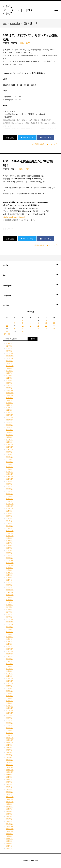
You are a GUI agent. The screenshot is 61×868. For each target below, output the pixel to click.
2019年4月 (9, 464)
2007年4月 (9, 816)
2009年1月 (9, 765)
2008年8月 (9, 777)
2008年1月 (9, 794)
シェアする (45, 138)
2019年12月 (10, 445)
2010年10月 (10, 713)
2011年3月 (9, 701)
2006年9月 (9, 834)
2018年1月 (9, 501)
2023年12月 (10, 353)
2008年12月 (10, 767)
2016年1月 (9, 558)
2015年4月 (9, 580)
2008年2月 (9, 792)
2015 (25, 23)
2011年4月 (9, 698)
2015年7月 (9, 573)
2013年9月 (9, 627)
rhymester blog (15, 23)
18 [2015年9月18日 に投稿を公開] (38, 326)
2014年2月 (9, 615)
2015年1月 (9, 587)
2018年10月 (10, 479)
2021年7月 (9, 400)
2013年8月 (9, 629)
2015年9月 (9, 568)
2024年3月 (9, 346)
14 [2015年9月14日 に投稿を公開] (7, 326)
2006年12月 (10, 826)
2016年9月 (9, 538)
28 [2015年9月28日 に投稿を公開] (7, 331)
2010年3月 (9, 730)
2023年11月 (10, 356)
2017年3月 (9, 523)
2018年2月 (9, 499)
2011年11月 (10, 681)
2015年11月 (10, 563)
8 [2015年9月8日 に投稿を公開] (15, 323)
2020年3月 (9, 437)
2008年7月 (9, 780)
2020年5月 (9, 432)
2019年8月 (9, 454)
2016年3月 (9, 553)
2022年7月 (9, 373)
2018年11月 (10, 477)
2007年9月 (9, 804)
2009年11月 (10, 740)
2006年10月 (10, 831)
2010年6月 (9, 723)
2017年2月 (9, 526)
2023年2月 (9, 361)
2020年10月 (10, 420)
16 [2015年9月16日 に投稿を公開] (23, 326)
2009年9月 (9, 745)
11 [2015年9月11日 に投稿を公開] (38, 323)
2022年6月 (9, 376)
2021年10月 (10, 395)
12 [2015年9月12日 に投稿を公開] (46, 323)
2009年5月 (9, 755)
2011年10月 (10, 683)
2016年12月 (10, 531)
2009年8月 (9, 748)
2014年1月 (9, 617)
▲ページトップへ (52, 144)
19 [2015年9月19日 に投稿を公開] (46, 326)
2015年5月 (9, 578)
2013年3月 (9, 642)
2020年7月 (9, 427)
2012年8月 (9, 659)
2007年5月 (9, 814)
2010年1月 (9, 735)
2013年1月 (9, 647)
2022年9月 (9, 368)
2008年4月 (9, 787)
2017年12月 (10, 504)
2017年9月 (9, 511)
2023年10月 (10, 358)
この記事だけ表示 (38, 144)
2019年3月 (9, 467)
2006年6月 (9, 841)
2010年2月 (9, 733)
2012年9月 (9, 656)
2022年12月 (10, 366)
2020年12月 (10, 415)
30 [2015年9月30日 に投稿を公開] (23, 331)
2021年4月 (9, 405)
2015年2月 (9, 585)
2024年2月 (9, 349)
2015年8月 (9, 570)
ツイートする (27, 138)
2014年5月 (9, 607)
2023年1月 (9, 363)
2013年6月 (9, 634)
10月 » (10, 334)
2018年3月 (9, 496)
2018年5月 (9, 491)
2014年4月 (9, 610)
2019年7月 (9, 457)
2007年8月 (9, 807)
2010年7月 (9, 720)
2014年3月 (9, 612)
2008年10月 (10, 772)
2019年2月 (9, 469)
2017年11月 (10, 506)
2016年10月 (10, 536)
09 (31, 23)
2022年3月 (9, 383)
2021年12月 (10, 390)
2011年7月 (9, 691)
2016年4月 (9, 550)
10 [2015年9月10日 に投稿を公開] (31, 323)
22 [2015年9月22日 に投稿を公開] (15, 329)
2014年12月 (10, 590)
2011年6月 (9, 693)
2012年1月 (9, 676)
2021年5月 (9, 403)
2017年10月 (10, 509)
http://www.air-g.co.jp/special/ (14, 217)
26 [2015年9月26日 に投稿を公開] (46, 329)
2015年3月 (9, 583)
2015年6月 (9, 575)
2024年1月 (9, 351)
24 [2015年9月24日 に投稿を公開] (31, 329)
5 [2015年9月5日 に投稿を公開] (46, 320)
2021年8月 (9, 398)
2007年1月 (9, 824)
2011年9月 (9, 686)
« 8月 (5, 334)
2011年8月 (9, 688)
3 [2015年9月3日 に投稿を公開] (31, 320)
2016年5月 (9, 548)
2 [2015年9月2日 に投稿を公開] (23, 320)
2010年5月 (9, 725)
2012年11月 (10, 651)
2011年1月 (9, 706)
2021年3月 (9, 408)
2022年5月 (9, 378)
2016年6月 (9, 546)
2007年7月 (9, 809)
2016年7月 (9, 543)
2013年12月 (10, 619)
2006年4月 (9, 846)
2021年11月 (10, 393)
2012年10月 (10, 654)
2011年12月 (10, 679)
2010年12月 (10, 708)
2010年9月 (9, 716)
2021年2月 (9, 410)
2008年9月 (9, 775)
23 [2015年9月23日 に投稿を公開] (23, 329)
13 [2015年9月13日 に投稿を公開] (54, 323)
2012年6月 (9, 664)
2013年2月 (9, 644)
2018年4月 (9, 494)
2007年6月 (9, 812)
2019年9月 (9, 452)
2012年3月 (9, 671)
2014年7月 (9, 602)
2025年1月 (9, 344)
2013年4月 (9, 639)
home (5, 23)
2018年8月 (9, 484)
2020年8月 (9, 425)
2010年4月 (9, 728)
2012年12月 (10, 649)
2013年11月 (10, 622)
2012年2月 (9, 674)
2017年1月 (9, 528)
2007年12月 (10, 797)
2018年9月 (9, 482)
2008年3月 (9, 789)
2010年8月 (9, 718)
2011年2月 (9, 703)
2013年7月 (9, 632)
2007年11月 (10, 799)
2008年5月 (9, 784)
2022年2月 (9, 385)
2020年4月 (9, 435)
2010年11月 (10, 711)
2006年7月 (9, 839)
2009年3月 (9, 760)
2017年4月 (9, 521)
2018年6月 (9, 489)
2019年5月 (9, 462)
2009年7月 (9, 750)
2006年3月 (9, 849)
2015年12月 (10, 560)
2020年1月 (9, 442)
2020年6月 (9, 430)
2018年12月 (10, 474)
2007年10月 (10, 802)
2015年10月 (10, 565)
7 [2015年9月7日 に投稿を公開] (7, 323)
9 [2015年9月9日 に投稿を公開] (23, 323)
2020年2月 (9, 440)
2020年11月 (10, 417)
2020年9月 (9, 422)
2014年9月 (9, 597)
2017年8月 (9, 514)
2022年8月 (9, 371)
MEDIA (21, 43)
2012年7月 (9, 661)
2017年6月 (9, 516)
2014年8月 (9, 600)
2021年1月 (9, 413)
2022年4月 (9, 381)
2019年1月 (9, 472)
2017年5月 (9, 518)
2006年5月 (9, 844)
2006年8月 (9, 836)
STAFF (28, 43)
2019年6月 (9, 459)
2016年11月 (10, 533)
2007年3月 (9, 819)
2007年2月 (9, 821)
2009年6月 (9, 752)
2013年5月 (9, 637)
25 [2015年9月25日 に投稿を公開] (38, 329)
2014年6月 (9, 605)
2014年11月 (10, 592)
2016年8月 (9, 541)
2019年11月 (10, 447)
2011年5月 (9, 696)
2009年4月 (9, 757)
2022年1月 (9, 388)
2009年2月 (9, 762)
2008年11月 (10, 770)
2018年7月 (9, 486)
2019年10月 (10, 450)
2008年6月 (9, 782)
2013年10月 (10, 624)
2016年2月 (9, 555)
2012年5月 (9, 666)
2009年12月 (10, 738)
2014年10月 (10, 595)
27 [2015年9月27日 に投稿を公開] (54, 329)
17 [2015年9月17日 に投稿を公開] (31, 326)
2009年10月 (10, 743)
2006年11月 (10, 829)
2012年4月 (9, 669)
